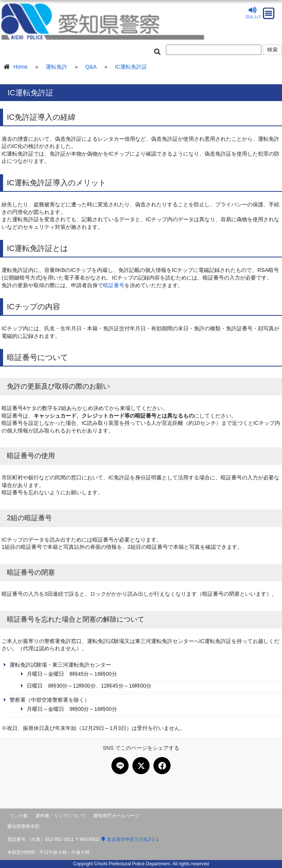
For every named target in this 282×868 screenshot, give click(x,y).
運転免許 (56, 67)
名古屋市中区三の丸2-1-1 (130, 839)
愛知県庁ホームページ (116, 816)
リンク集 (19, 816)
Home (20, 67)
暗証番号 (114, 285)
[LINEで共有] (120, 766)
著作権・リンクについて (61, 816)
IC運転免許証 (131, 67)
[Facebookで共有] (162, 766)
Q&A (91, 67)
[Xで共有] (141, 766)
